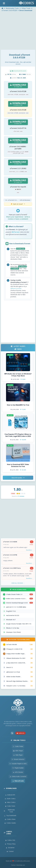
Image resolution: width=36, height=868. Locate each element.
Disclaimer (10, 848)
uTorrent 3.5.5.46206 (10, 542)
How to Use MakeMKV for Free (18, 405)
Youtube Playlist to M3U (18, 764)
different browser (16, 288)
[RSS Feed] (12, 733)
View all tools (18, 781)
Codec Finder (18, 746)
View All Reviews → (18, 583)
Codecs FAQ (10, 840)
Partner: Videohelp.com (18, 865)
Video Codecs (10, 802)
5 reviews (21, 496)
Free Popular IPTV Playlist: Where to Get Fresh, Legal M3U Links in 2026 (18, 435)
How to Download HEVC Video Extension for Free (18, 465)
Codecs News (10, 819)
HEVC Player (18, 751)
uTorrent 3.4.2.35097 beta (12, 568)
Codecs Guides (10, 823)
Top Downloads (10, 815)
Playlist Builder (18, 768)
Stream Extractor (18, 759)
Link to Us (20, 733)
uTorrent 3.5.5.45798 (10, 555)
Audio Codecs (10, 799)
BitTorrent (16, 232)
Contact (10, 851)
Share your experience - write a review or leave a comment (18, 218)
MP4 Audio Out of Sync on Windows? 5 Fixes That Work (18, 375)
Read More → (30, 550)
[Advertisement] (18, 31)
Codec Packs (10, 806)
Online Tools (18, 740)
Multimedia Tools (9, 811)
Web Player (18, 755)
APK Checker (18, 772)
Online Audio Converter (18, 776)
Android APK (10, 795)
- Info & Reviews (17, 200)
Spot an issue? (18, 204)
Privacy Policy (10, 844)
